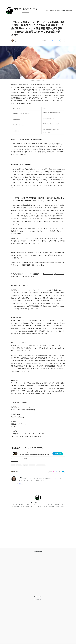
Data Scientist (14, 461)
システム (19, 465)
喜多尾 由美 (17, 40)
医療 (14, 465)
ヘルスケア (33, 465)
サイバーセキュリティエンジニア (19, 459)
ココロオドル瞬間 (41, 465)
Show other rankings (38, 599)
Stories (63, 10)
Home (47, 10)
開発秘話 (26, 465)
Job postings (69, 10)
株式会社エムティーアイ (26, 9)
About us (52, 10)
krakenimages (37, 80)
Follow (18, 12)
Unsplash (43, 80)
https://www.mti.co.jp (26, 12)
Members (58, 10)
